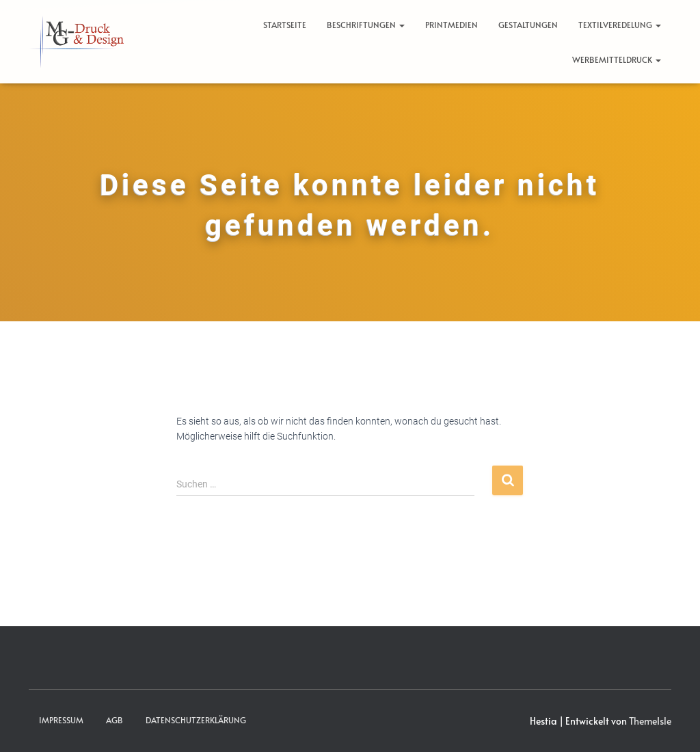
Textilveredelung (620, 25)
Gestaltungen (528, 25)
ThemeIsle (650, 721)
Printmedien (452, 25)
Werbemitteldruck (617, 59)
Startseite (285, 25)
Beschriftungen (366, 25)
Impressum (61, 720)
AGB (115, 720)
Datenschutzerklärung (196, 720)
